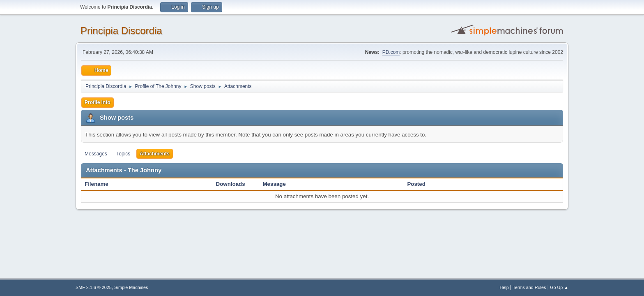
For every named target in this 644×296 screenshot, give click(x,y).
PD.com (391, 52)
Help (504, 287)
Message (274, 184)
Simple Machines (131, 287)
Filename (101, 184)
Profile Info (98, 102)
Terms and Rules (530, 287)
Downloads (231, 184)
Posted (416, 184)
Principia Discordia (121, 31)
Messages (96, 154)
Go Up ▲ (559, 287)
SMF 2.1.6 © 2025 (94, 287)
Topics (123, 154)
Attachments (155, 154)
